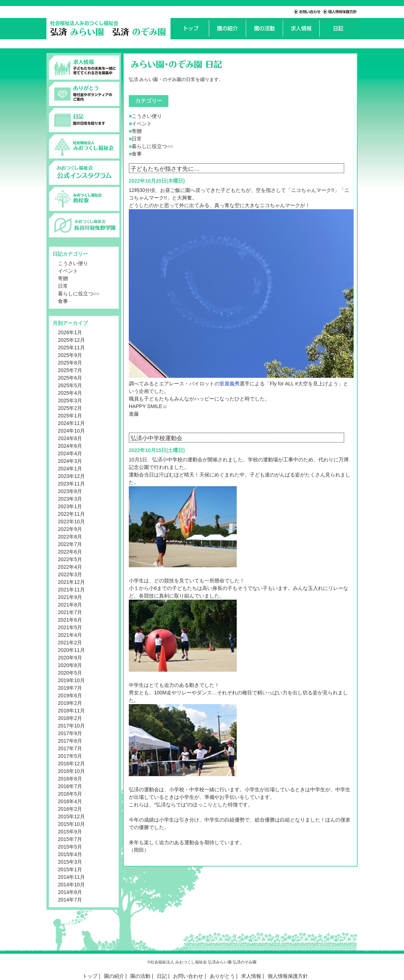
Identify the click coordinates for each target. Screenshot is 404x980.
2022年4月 (70, 567)
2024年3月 (70, 461)
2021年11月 (71, 590)
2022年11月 (71, 514)
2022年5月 (70, 559)
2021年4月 (70, 635)
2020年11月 (71, 650)
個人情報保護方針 (288, 976)
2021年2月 (70, 643)
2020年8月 (70, 665)
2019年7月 (70, 688)
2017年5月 (70, 756)
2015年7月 (70, 839)
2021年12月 (71, 582)
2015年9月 (70, 832)
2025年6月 (70, 378)
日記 (162, 976)
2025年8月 (70, 363)
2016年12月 (71, 764)
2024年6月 (70, 446)
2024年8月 (70, 438)
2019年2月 (70, 703)
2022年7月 (70, 544)
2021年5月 (70, 627)
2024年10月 (71, 431)
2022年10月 (71, 522)
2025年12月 (71, 340)
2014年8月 (70, 892)
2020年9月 (70, 658)
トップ (90, 976)
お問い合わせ (188, 976)
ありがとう (222, 976)
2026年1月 (70, 332)
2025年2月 (70, 408)
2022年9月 (70, 529)
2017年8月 (70, 741)
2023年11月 (71, 484)
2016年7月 (70, 786)
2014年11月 (71, 877)
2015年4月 (70, 854)
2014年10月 (71, 885)
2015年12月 (71, 816)
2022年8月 (70, 537)
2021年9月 (70, 597)
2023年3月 (70, 499)
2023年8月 (70, 491)
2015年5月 (70, 847)
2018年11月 (71, 711)
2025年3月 (70, 400)
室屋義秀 (230, 384)
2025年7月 (70, 370)
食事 (63, 301)
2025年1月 (70, 416)
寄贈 (63, 278)
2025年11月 (71, 348)
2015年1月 (70, 869)
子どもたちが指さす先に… (165, 169)
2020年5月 (70, 673)
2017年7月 (70, 748)
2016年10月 (71, 771)
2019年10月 (71, 680)
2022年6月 (70, 552)
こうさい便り (73, 263)
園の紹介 (114, 976)
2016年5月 (70, 794)
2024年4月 (70, 453)
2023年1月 (70, 506)
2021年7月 (70, 612)
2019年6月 (70, 695)
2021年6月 (70, 620)
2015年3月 (70, 862)
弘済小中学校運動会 (156, 438)
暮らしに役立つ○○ (79, 294)
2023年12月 (71, 476)
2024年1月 (70, 469)
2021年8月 (70, 605)
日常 (63, 286)
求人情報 (251, 976)
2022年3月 (70, 574)
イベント (68, 271)
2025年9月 (70, 355)
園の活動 (140, 976)
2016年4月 (70, 801)
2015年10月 (71, 824)
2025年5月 (70, 385)
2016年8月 (70, 779)
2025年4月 (70, 393)
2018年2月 (70, 718)
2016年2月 (70, 809)
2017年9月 (70, 733)
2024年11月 (71, 423)
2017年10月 (71, 726)
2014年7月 (70, 900)
